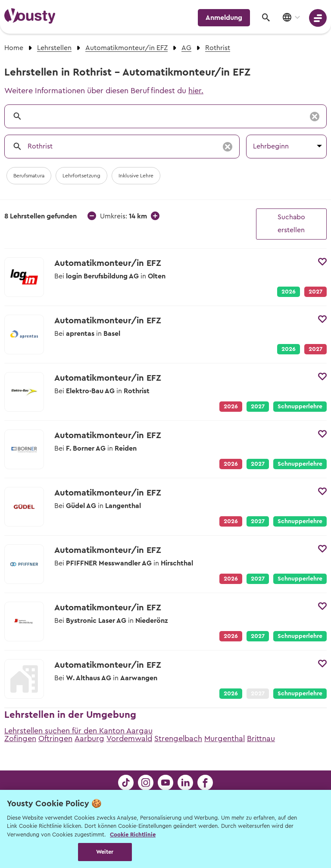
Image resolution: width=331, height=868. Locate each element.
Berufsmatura (29, 176)
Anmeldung (224, 18)
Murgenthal (225, 739)
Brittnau (261, 739)
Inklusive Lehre (136, 176)
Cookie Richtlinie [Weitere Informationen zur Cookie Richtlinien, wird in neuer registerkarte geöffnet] (133, 835)
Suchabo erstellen (291, 224)
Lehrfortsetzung (81, 176)
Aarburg (89, 739)
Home (14, 48)
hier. (196, 91)
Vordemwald (129, 739)
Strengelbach (178, 739)
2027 (258, 407)
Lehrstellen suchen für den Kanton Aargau (78, 731)
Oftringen (55, 739)
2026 (289, 292)
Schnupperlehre (300, 407)
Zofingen (20, 739)
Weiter (105, 852)
